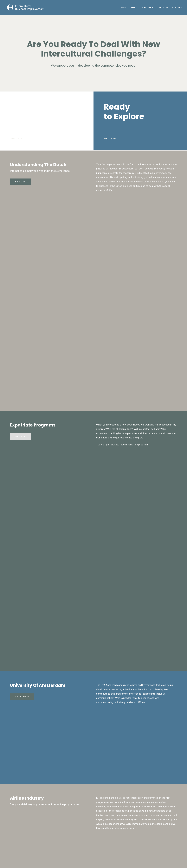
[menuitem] (125, 8)
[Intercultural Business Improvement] (24, 8)
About (134, 8)
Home (124, 8)
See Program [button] (22, 697)
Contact (177, 8)
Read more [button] (21, 182)
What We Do (148, 8)
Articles (163, 8)
